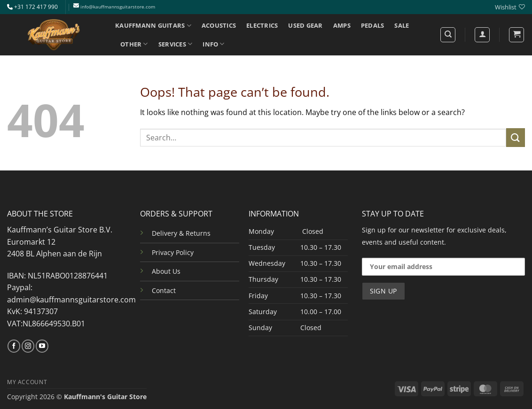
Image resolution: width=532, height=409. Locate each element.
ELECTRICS (262, 25)
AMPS (342, 25)
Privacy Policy (173, 252)
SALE (402, 25)
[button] (516, 35)
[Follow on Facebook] (14, 346)
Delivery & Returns (181, 233)
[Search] (448, 35)
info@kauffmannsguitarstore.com (118, 7)
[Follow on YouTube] (42, 346)
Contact (164, 290)
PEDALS (373, 25)
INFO (213, 44)
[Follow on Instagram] (28, 346)
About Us (166, 271)
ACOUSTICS (219, 25)
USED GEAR (305, 25)
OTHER (134, 44)
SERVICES (176, 44)
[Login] (482, 35)
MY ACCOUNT (27, 382)
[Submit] (516, 137)
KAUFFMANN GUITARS (153, 26)
